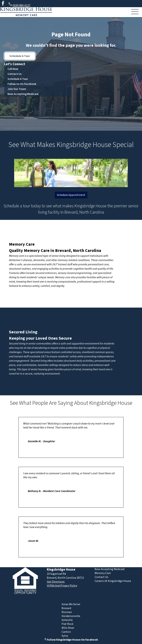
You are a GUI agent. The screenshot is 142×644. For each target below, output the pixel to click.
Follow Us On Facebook (22, 84)
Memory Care (22, 244)
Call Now (13, 69)
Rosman (67, 612)
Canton (66, 632)
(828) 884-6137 (19, 5)
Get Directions (56, 582)
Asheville (67, 620)
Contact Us (15, 74)
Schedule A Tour (20, 56)
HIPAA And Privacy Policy (62, 586)
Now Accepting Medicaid (23, 94)
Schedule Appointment (71, 195)
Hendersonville (71, 616)
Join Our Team (17, 89)
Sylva (65, 636)
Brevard (66, 608)
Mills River (68, 628)
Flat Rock (67, 624)
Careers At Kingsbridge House (113, 581)
